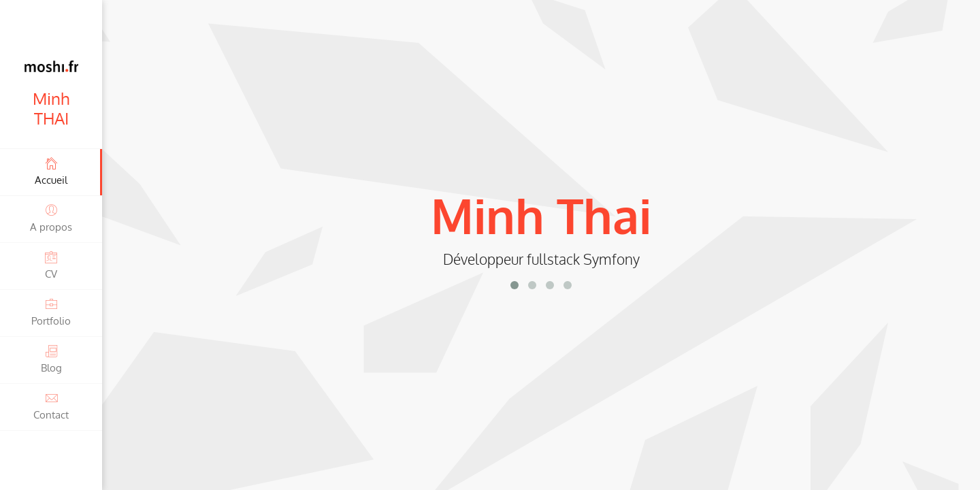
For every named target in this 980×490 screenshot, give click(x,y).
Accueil (51, 171)
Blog (51, 359)
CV (51, 265)
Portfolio (51, 312)
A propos (51, 218)
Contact (51, 406)
